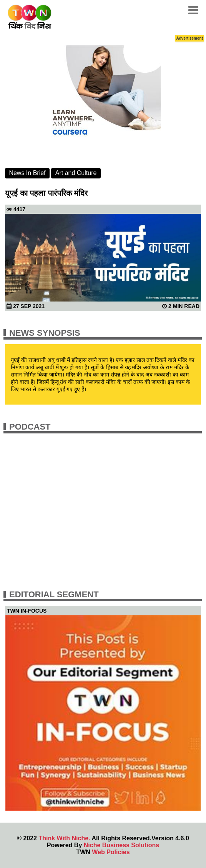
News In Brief (27, 173)
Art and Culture (76, 173)
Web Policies (111, 852)
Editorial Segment (54, 594)
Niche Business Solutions (121, 845)
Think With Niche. (64, 838)
